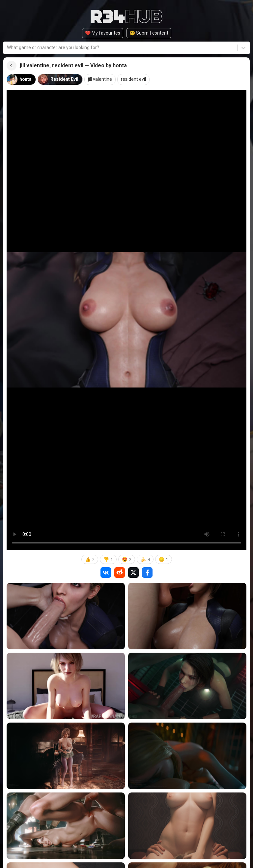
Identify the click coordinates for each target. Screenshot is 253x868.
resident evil (134, 79)
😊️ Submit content (149, 33)
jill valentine (100, 79)
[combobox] (7, 47)
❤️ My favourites (103, 33)
